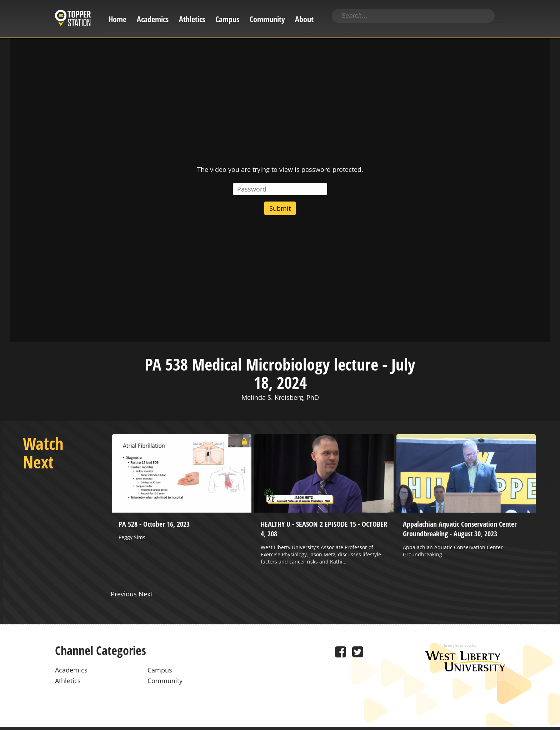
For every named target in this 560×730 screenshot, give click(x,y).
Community (267, 19)
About (304, 19)
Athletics (192, 19)
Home (117, 19)
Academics (153, 19)
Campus (227, 19)
